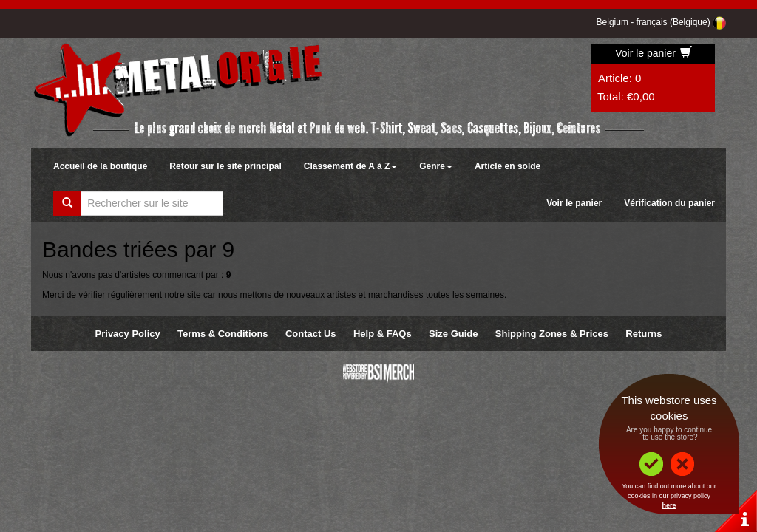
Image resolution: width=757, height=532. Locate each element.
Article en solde (508, 166)
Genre (436, 166)
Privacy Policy (128, 334)
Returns (644, 334)
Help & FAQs (383, 334)
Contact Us (311, 334)
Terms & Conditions (223, 334)
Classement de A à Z (350, 166)
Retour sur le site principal (225, 166)
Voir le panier (654, 53)
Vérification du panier (669, 203)
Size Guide (453, 334)
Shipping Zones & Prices (552, 334)
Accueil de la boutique (100, 166)
